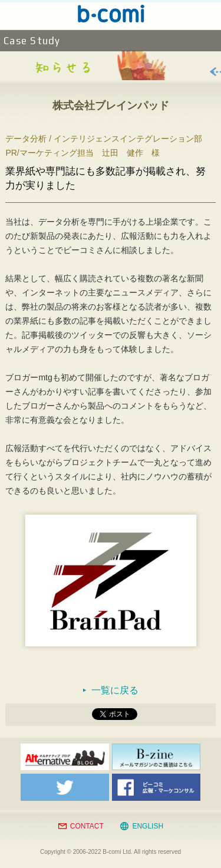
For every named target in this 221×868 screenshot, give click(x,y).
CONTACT (87, 826)
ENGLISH (148, 826)
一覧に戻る (115, 690)
